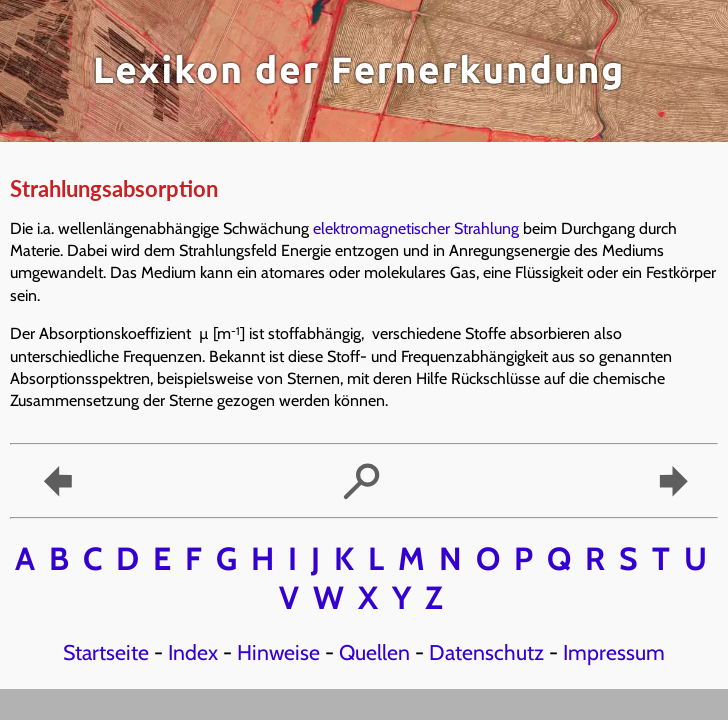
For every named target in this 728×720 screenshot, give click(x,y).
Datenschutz (486, 652)
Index (193, 652)
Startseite (106, 652)
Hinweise (278, 652)
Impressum (614, 652)
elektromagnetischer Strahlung (416, 228)
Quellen (374, 652)
